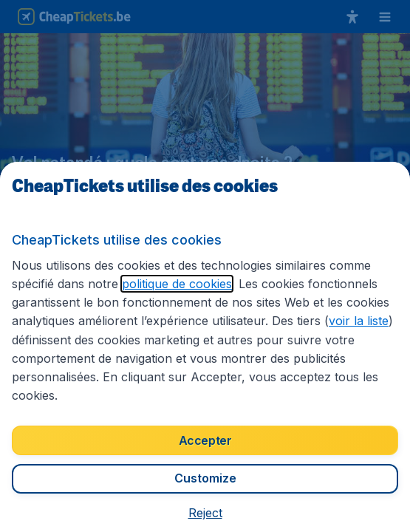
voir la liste (359, 321)
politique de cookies (177, 284)
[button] (205, 513)
